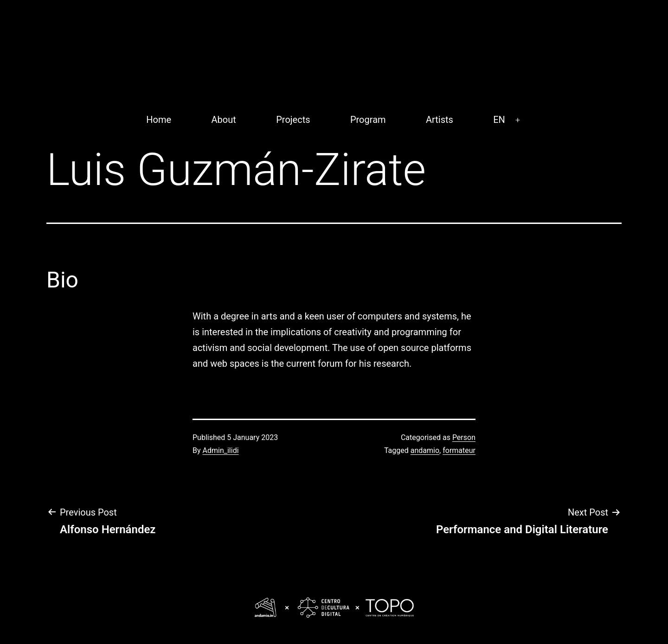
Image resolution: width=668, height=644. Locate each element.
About (224, 120)
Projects (293, 120)
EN (499, 120)
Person (464, 437)
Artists (440, 120)
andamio (425, 450)
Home (159, 120)
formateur (459, 450)
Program (368, 120)
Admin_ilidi (221, 450)
